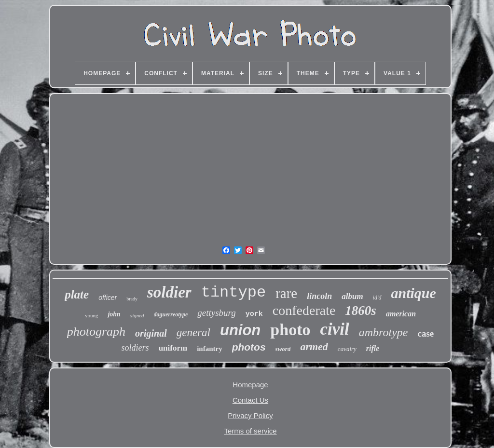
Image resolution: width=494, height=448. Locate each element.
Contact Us (250, 400)
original (151, 333)
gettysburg (217, 313)
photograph (96, 332)
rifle (373, 348)
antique (414, 293)
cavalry (347, 349)
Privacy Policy (250, 415)
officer (108, 298)
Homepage (250, 385)
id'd (377, 298)
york (254, 314)
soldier (169, 292)
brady (132, 299)
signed (137, 315)
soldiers (135, 348)
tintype (233, 292)
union (240, 330)
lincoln (319, 296)
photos (249, 347)
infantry (210, 349)
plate (77, 294)
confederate (304, 310)
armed (314, 346)
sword (283, 349)
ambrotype (384, 332)
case (425, 333)
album (352, 296)
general (193, 333)
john (114, 314)
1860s (361, 311)
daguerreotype (171, 314)
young (92, 315)
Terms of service (250, 431)
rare (286, 293)
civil (334, 329)
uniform (173, 348)
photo (290, 330)
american (401, 314)
